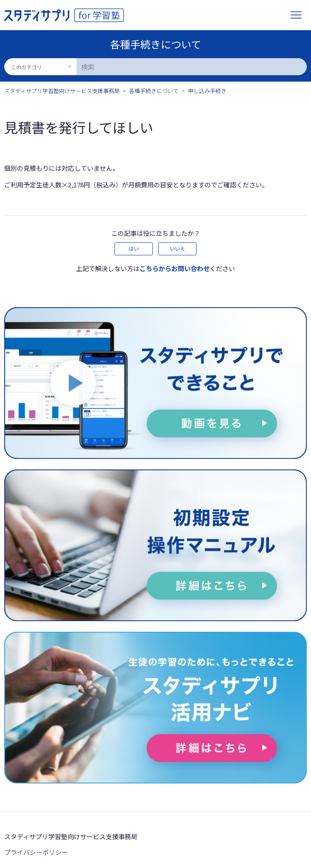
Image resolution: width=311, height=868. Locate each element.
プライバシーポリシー (36, 852)
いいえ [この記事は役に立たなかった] (177, 248)
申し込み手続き (207, 91)
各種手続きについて (154, 91)
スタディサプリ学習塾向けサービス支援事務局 (62, 91)
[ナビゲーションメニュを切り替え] (296, 15)
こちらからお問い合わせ (175, 268)
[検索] (192, 67)
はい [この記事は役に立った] (134, 248)
